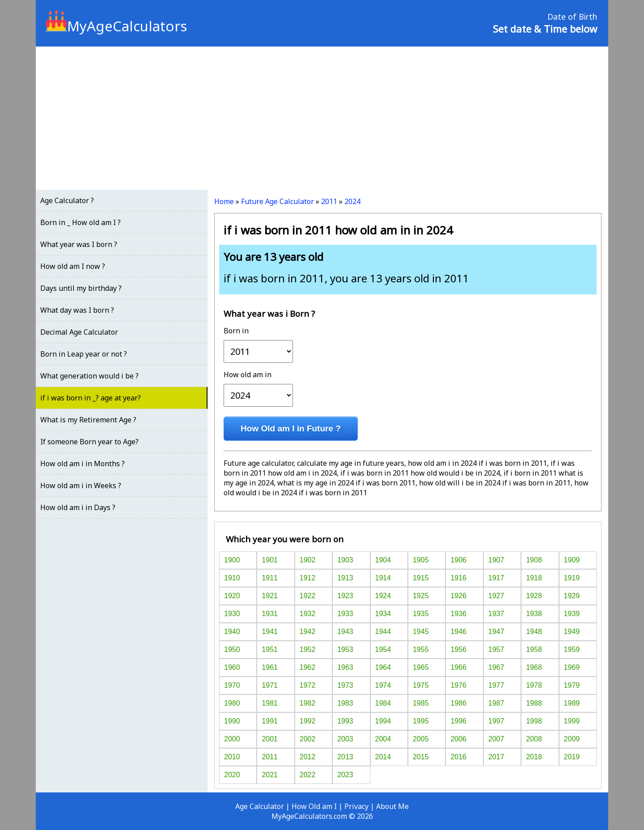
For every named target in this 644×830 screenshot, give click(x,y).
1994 (383, 721)
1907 (496, 560)
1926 (458, 596)
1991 (270, 721)
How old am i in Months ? (83, 464)
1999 (572, 721)
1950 (232, 649)
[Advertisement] (322, 118)
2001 (270, 739)
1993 (345, 721)
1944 (383, 632)
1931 (270, 614)
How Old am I (314, 806)
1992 (308, 721)
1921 (270, 596)
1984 (383, 703)
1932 (308, 614)
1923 (345, 596)
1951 (270, 649)
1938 (534, 614)
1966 (458, 667)
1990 (232, 721)
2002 (308, 739)
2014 (383, 757)
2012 (308, 757)
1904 (383, 560)
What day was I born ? (77, 310)
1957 (496, 649)
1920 (232, 596)
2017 (496, 757)
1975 (421, 685)
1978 (534, 685)
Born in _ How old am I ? (80, 222)
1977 (496, 685)
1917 (496, 578)
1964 (383, 667)
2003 (345, 739)
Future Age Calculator (278, 201)
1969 (572, 667)
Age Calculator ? (67, 200)
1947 (496, 632)
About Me (392, 806)
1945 (421, 632)
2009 (572, 739)
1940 (232, 632)
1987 (496, 703)
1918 (534, 578)
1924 (383, 596)
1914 (383, 578)
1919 (572, 578)
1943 (345, 632)
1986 (458, 703)
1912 (308, 578)
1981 (270, 703)
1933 (345, 614)
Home (224, 201)
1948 (534, 632)
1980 (232, 703)
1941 (270, 632)
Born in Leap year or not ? (84, 354)
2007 (496, 739)
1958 (534, 649)
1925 (421, 596)
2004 (383, 739)
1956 (458, 649)
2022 (308, 775)
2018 (534, 757)
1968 (534, 667)
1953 (345, 649)
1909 (572, 560)
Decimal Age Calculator (79, 332)
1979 (572, 685)
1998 (534, 721)
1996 (458, 721)
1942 (308, 632)
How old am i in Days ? (78, 507)
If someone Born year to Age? (89, 442)
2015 (421, 757)
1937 (496, 614)
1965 (421, 667)
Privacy (356, 806)
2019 (572, 757)
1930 (232, 614)
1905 (421, 560)
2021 (270, 775)
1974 (383, 685)
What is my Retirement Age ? (88, 420)
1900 (232, 560)
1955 (421, 649)
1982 (308, 703)
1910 (232, 578)
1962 (308, 667)
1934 (383, 614)
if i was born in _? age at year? (91, 398)
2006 (458, 739)
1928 (534, 596)
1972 (308, 685)
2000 (232, 739)
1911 (270, 578)
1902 (308, 560)
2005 (421, 739)
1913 (345, 578)
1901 (270, 560)
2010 (232, 757)
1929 (572, 596)
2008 (534, 739)
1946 (458, 632)
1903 (345, 560)
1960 (232, 667)
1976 (458, 685)
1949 (572, 632)
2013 (345, 757)
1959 (572, 649)
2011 (329, 201)
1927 (496, 596)
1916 (458, 578)
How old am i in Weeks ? (81, 485)
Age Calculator (260, 806)
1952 (308, 649)
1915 (421, 578)
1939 (572, 614)
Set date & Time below (545, 29)
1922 (308, 596)
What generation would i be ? (89, 376)
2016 (458, 757)
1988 (534, 703)
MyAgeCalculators (116, 26)
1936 (458, 614)
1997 (496, 721)
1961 (270, 667)
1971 (270, 685)
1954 (383, 649)
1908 (534, 560)
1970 (232, 685)
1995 (421, 721)
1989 (572, 703)
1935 (421, 614)
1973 (345, 685)
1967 (496, 667)
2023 (345, 775)
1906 (458, 560)
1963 (345, 667)
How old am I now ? (73, 266)
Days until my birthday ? (81, 288)
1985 (421, 703)
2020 (232, 775)
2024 (352, 201)
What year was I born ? (79, 244)
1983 (345, 703)
